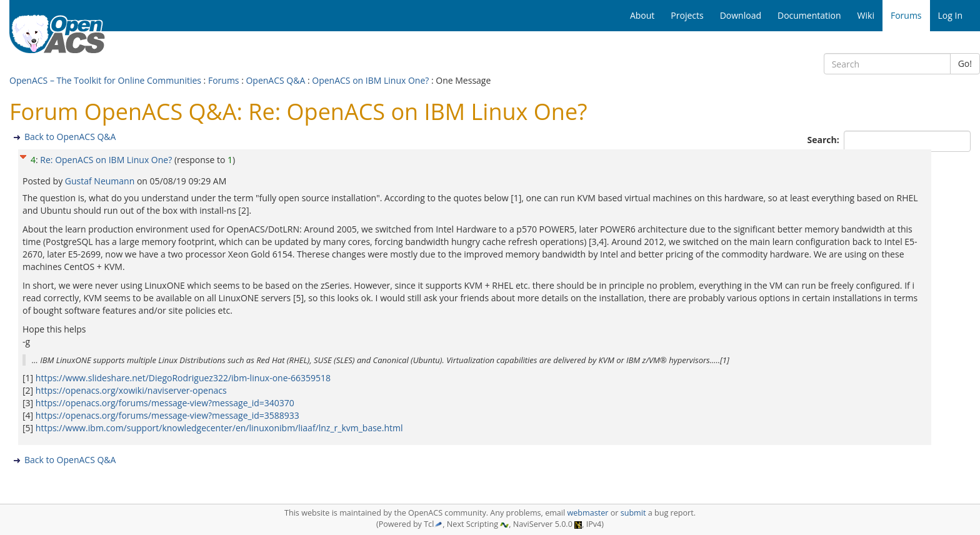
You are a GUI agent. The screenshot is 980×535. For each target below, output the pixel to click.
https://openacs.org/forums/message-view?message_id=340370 (165, 403)
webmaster (587, 513)
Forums (224, 80)
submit (633, 513)
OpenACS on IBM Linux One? (370, 80)
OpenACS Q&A (275, 80)
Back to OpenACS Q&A (70, 137)
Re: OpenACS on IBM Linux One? (106, 160)
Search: (825, 140)
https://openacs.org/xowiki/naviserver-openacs (131, 390)
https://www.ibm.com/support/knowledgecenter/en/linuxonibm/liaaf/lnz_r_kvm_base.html (219, 428)
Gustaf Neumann (101, 181)
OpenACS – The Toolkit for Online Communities (105, 80)
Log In (950, 15)
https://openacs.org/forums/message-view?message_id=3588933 (167, 415)
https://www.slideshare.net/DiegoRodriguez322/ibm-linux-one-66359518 (183, 378)
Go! (965, 63)
